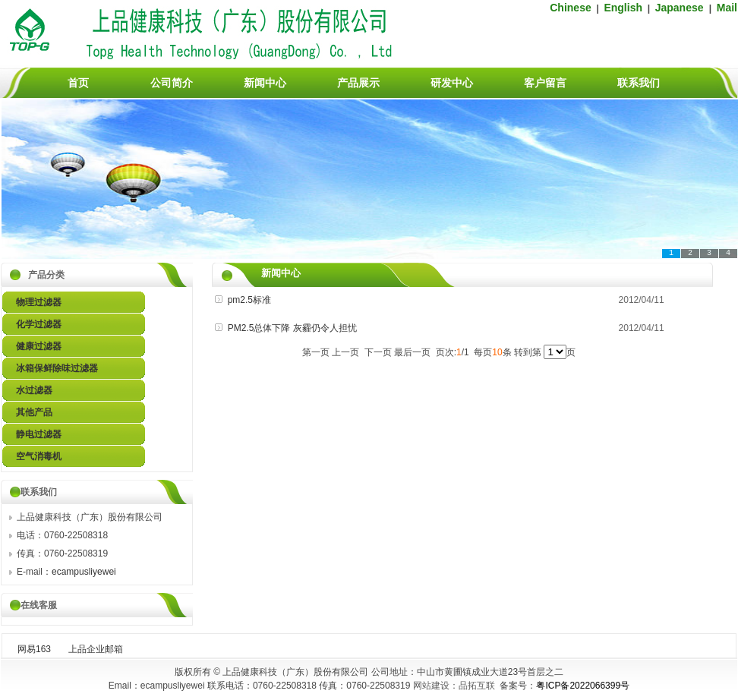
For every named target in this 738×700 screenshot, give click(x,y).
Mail (727, 8)
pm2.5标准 (249, 300)
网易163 (34, 649)
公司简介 (172, 83)
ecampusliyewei (84, 572)
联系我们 (639, 83)
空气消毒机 (39, 456)
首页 (78, 83)
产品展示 (358, 83)
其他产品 (34, 412)
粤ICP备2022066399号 (583, 686)
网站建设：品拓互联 (454, 686)
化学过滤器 (39, 324)
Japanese (681, 8)
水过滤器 (34, 390)
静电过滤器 (39, 434)
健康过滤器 (39, 346)
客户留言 (545, 83)
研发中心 (452, 83)
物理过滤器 (39, 302)
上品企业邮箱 (96, 649)
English (623, 8)
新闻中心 (265, 83)
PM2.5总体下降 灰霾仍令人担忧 (292, 328)
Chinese (570, 8)
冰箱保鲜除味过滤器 (57, 368)
